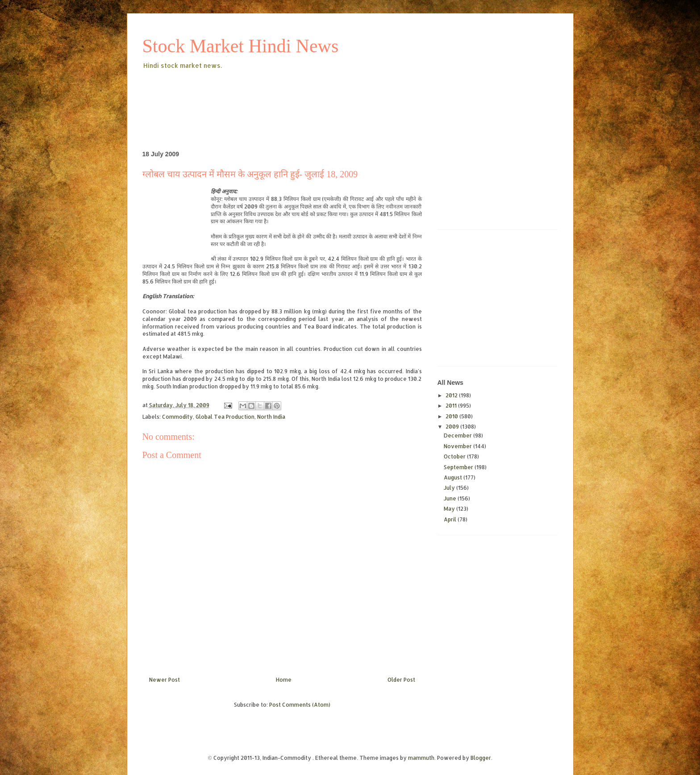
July (450, 488)
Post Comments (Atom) (300, 705)
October (455, 456)
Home (284, 680)
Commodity (177, 417)
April (451, 519)
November (458, 446)
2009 (453, 427)
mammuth (421, 758)
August (454, 477)
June (451, 498)
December (458, 435)
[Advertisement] (305, 96)
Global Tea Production (225, 417)
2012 (452, 395)
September (459, 467)
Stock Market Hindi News (241, 46)
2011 (452, 406)
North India (271, 417)
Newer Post (165, 680)
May (450, 509)
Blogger (481, 758)
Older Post (401, 680)
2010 (452, 416)
